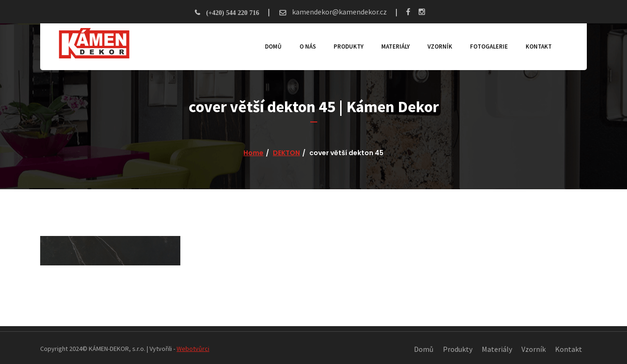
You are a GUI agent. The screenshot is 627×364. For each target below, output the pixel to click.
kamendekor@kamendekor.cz (339, 12)
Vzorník (440, 46)
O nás (308, 46)
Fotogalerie (489, 46)
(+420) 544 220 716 (232, 13)
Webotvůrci (193, 349)
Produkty (349, 46)
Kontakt (539, 46)
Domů (273, 46)
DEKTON (286, 153)
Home (253, 153)
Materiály (395, 46)
